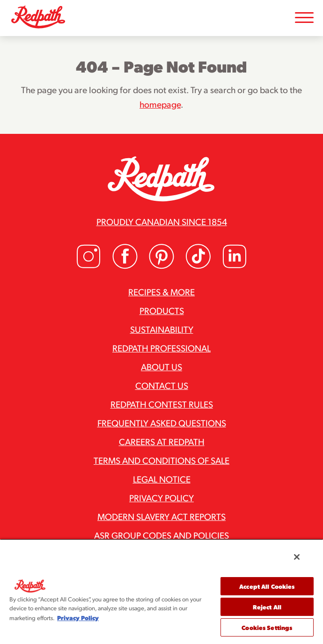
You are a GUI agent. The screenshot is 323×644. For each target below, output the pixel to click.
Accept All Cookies (267, 586)
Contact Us (162, 385)
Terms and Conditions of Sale (161, 460)
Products (162, 310)
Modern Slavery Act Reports (161, 516)
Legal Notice (162, 479)
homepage (160, 104)
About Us (161, 366)
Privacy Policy (161, 498)
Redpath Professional (161, 348)
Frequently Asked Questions (162, 423)
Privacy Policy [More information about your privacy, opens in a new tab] (78, 618)
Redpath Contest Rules (162, 404)
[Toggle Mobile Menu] (304, 18)
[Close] (297, 557)
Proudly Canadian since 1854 (162, 221)
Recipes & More (161, 292)
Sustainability (162, 329)
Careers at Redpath (162, 441)
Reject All (267, 607)
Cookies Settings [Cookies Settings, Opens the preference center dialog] (267, 627)
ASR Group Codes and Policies (161, 535)
